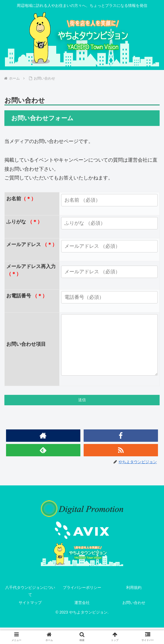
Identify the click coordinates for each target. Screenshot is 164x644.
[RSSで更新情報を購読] (121, 466)
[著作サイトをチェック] (43, 452)
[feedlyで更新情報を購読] (43, 466)
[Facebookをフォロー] (121, 452)
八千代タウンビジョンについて (30, 607)
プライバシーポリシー (82, 604)
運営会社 (82, 619)
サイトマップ (30, 619)
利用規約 (134, 604)
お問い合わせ (134, 619)
